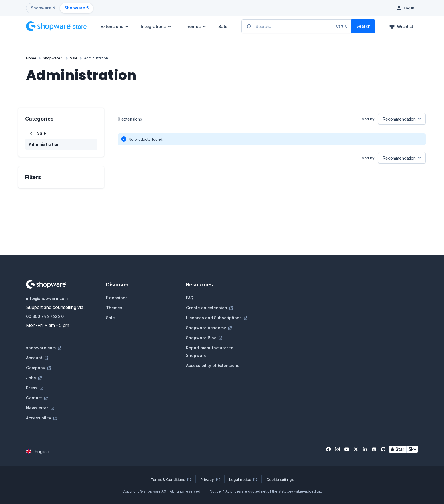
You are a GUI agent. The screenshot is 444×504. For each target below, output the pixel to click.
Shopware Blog (204, 338)
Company (38, 368)
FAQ (190, 298)
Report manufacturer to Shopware (210, 352)
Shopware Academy (209, 328)
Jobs (34, 378)
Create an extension (209, 308)
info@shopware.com (47, 298)
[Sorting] (402, 119)
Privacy (210, 479)
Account (37, 358)
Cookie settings (280, 479)
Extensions (117, 298)
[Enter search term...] (297, 26)
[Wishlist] (401, 26)
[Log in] (406, 8)
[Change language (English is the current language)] (38, 451)
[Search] (363, 26)
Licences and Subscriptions (217, 318)
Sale (110, 318)
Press (35, 388)
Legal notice (243, 479)
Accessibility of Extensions (213, 365)
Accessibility (41, 418)
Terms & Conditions (171, 479)
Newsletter (40, 408)
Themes (114, 308)
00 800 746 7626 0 (45, 316)
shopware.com (44, 348)
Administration (44, 144)
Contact (37, 398)
